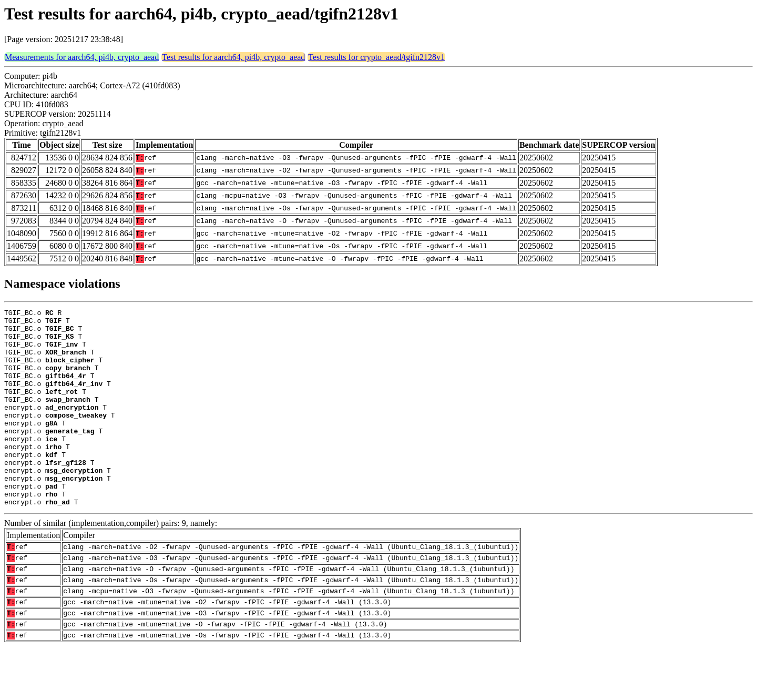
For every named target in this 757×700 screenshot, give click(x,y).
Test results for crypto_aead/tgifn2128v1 (376, 57)
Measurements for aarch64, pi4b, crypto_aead (82, 57)
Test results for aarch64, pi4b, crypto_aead (233, 57)
